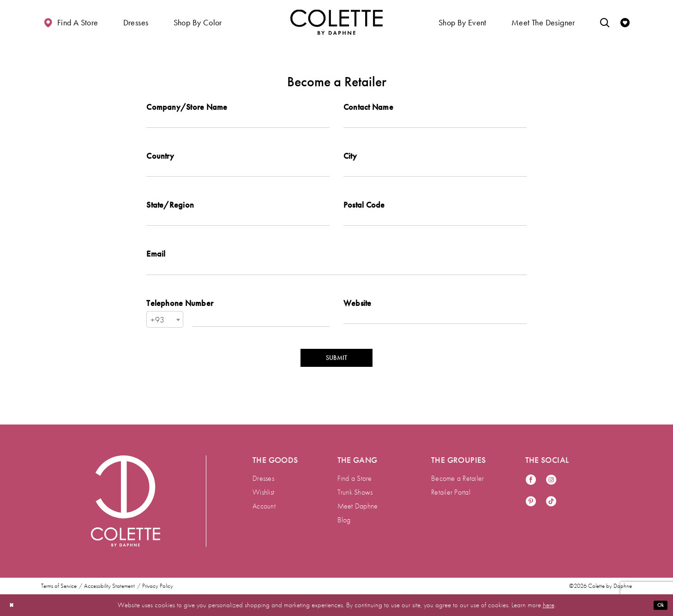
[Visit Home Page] (336, 22)
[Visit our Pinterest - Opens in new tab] (531, 502)
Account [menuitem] (264, 506)
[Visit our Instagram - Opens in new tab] (551, 480)
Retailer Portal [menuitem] (451, 492)
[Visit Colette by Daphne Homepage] (126, 501)
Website (358, 317)
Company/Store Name (187, 107)
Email (156, 265)
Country (160, 159)
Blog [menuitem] (344, 520)
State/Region (170, 212)
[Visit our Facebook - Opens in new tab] (531, 480)
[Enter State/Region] (238, 228)
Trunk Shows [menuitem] (355, 492)
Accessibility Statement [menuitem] (109, 586)
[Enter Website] (435, 334)
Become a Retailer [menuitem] (457, 478)
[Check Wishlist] (625, 22)
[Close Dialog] (13, 605)
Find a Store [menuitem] (355, 478)
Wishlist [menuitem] (263, 492)
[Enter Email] (336, 281)
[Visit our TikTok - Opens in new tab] (551, 502)
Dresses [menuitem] (263, 478)
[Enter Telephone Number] (261, 334)
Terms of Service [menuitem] (59, 586)
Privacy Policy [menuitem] (158, 586)
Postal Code (364, 212)
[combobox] (165, 334)
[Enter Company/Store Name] (238, 123)
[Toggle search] (605, 22)
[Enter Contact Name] (435, 123)
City (350, 159)
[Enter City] (435, 176)
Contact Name (368, 107)
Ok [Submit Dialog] (658, 605)
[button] (136, 22)
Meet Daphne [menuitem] (358, 506)
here (549, 605)
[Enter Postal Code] (435, 228)
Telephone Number (180, 317)
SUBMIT (336, 375)
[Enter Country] (238, 176)
